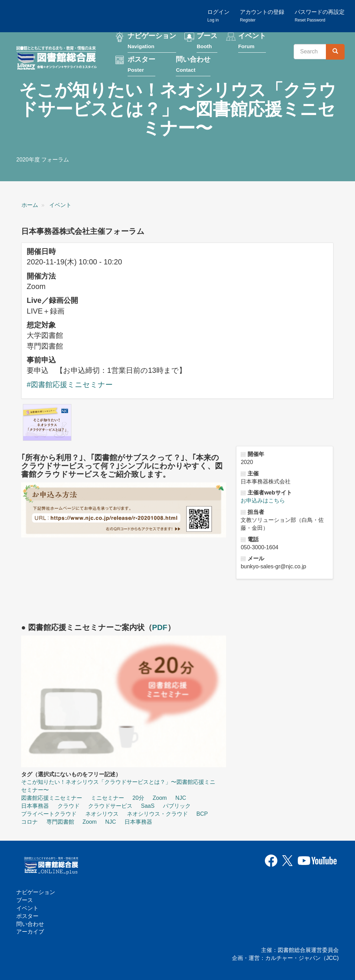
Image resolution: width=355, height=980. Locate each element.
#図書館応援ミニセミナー (70, 385)
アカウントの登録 (262, 16)
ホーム (30, 205)
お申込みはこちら (263, 501)
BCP (202, 814)
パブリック (177, 806)
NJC (181, 798)
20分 (138, 798)
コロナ (29, 822)
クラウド (69, 806)
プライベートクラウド (49, 814)
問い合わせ (193, 65)
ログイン (218, 16)
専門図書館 (60, 822)
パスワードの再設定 (320, 16)
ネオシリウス (102, 814)
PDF (160, 627)
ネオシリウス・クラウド (157, 814)
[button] (47, 422)
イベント (252, 41)
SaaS (148, 806)
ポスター (141, 65)
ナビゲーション (152, 41)
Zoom (160, 798)
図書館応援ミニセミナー (52, 798)
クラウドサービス (110, 806)
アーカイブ (30, 932)
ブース (207, 41)
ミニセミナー (107, 798)
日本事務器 (35, 806)
